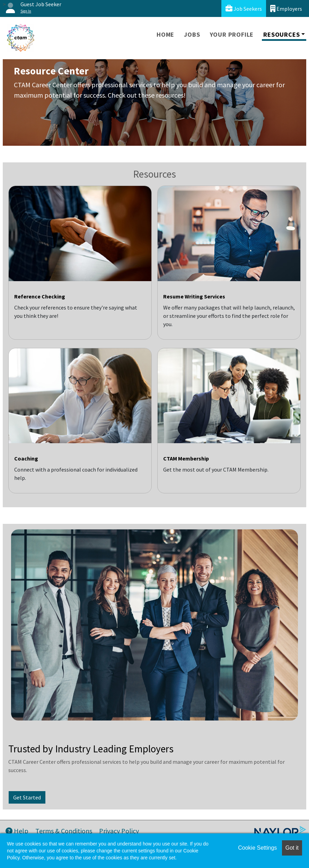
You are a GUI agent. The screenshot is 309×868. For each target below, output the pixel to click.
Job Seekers (244, 8)
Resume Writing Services (194, 296)
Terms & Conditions (64, 831)
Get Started (27, 797)
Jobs (192, 34)
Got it (292, 848)
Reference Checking (40, 296)
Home (165, 34)
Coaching (26, 458)
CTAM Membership (186, 458)
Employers (286, 8)
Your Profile (232, 34)
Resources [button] (281, 34)
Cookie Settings (257, 848)
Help (17, 831)
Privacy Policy (119, 831)
